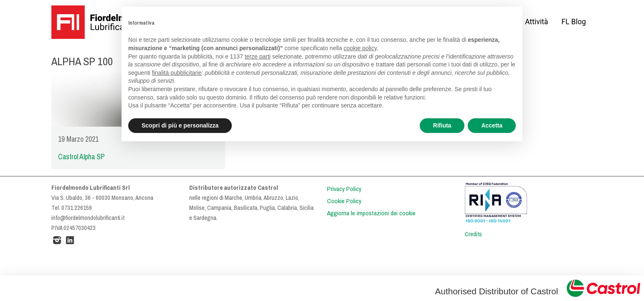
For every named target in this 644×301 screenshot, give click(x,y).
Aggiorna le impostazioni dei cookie (371, 213)
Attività (536, 22)
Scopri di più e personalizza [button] (180, 125)
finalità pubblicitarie (177, 73)
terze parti (258, 56)
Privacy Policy (344, 189)
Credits (473, 234)
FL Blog (574, 22)
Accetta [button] (492, 125)
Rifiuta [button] (442, 125)
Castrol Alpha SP (81, 157)
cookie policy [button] (360, 48)
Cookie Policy (344, 201)
